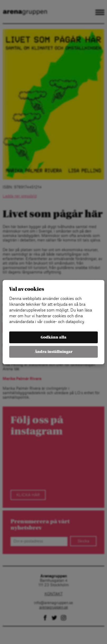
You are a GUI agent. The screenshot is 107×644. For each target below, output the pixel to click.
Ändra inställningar (54, 352)
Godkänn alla (53, 337)
